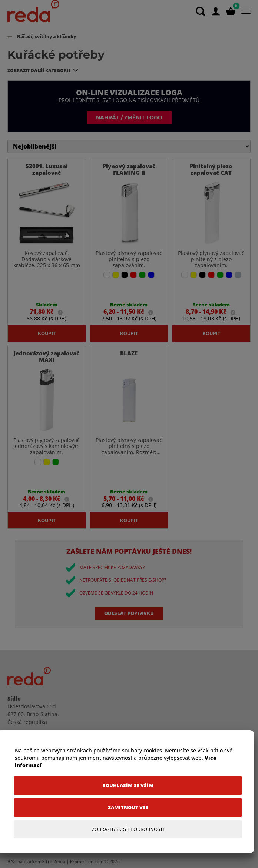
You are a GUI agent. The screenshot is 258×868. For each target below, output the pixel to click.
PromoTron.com (87, 862)
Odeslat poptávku (129, 613)
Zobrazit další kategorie (39, 71)
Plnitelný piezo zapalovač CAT (211, 169)
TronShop (55, 862)
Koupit (47, 333)
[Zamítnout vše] (128, 807)
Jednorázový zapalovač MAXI (47, 356)
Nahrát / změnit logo (129, 117)
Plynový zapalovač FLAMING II (129, 169)
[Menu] (244, 11)
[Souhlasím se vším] (128, 786)
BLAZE (129, 353)
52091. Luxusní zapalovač (47, 169)
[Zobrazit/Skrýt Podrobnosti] (128, 829)
